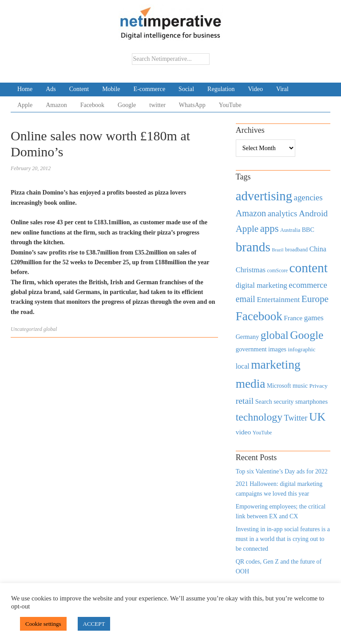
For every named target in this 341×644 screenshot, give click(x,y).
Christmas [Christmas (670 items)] (251, 270)
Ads (51, 89)
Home (25, 89)
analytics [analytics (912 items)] (283, 213)
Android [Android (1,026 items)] (313, 213)
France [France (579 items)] (293, 318)
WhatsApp (192, 105)
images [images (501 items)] (277, 349)
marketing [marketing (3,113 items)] (276, 364)
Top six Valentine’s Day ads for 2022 (282, 471)
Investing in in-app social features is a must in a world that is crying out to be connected (283, 539)
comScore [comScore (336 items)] (278, 271)
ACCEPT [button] (94, 624)
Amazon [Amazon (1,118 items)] (251, 213)
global (50, 329)
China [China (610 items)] (318, 249)
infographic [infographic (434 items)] (301, 349)
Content (79, 89)
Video (256, 89)
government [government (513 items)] (251, 349)
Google (127, 105)
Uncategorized (26, 329)
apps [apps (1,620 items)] (270, 229)
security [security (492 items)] (284, 402)
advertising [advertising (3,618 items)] (264, 196)
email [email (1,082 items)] (246, 299)
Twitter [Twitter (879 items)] (295, 418)
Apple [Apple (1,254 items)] (247, 229)
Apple (25, 105)
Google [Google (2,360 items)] (307, 335)
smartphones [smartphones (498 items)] (311, 402)
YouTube (230, 105)
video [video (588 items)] (244, 432)
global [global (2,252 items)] (275, 335)
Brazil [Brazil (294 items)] (278, 250)
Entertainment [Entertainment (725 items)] (278, 300)
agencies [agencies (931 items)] (308, 197)
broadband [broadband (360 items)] (296, 250)
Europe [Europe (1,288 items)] (315, 299)
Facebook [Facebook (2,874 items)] (259, 316)
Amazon (56, 105)
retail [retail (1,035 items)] (245, 401)
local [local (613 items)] (243, 366)
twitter (157, 105)
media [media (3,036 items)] (251, 384)
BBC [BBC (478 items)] (308, 230)
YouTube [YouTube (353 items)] (262, 433)
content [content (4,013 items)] (309, 268)
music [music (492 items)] (300, 386)
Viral (282, 89)
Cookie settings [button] (43, 624)
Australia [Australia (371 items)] (290, 230)
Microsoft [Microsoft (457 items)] (279, 386)
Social (186, 89)
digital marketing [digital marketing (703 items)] (262, 285)
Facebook (92, 105)
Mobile (111, 89)
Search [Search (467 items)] (264, 402)
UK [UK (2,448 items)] (317, 417)
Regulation (221, 89)
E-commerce (150, 89)
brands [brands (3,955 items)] (253, 247)
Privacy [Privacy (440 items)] (319, 386)
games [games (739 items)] (314, 318)
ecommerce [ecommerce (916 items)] (308, 285)
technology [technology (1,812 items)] (259, 417)
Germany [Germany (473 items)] (248, 337)
